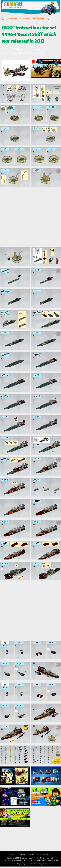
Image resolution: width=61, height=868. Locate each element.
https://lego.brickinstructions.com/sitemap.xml (34, 864)
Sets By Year (12, 19)
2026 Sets (25, 19)
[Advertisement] (28, 217)
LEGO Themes (38, 19)
